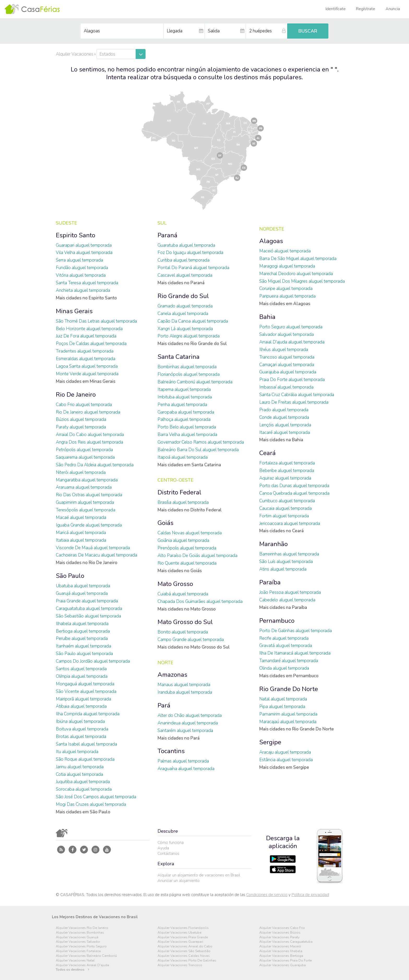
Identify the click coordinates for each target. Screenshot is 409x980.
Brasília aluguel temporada (183, 502)
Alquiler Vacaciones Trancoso (180, 965)
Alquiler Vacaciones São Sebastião (184, 951)
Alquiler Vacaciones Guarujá (77, 937)
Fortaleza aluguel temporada (287, 463)
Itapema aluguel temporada (184, 389)
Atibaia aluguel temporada (81, 706)
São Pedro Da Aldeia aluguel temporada (95, 465)
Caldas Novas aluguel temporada (190, 533)
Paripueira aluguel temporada (287, 296)
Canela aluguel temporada (183, 314)
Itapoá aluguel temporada (183, 457)
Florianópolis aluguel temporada (189, 374)
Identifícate (336, 9)
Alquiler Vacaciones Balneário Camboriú (86, 956)
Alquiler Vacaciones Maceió (280, 946)
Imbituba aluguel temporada (185, 397)
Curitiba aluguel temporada (184, 260)
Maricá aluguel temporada (81, 533)
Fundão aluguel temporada (82, 268)
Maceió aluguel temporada (285, 251)
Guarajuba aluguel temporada (288, 372)
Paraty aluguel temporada (81, 427)
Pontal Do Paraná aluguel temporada (193, 268)
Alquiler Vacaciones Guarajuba (282, 965)
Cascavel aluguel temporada (185, 275)
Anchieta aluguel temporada (83, 290)
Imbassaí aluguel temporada (286, 387)
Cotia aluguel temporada (79, 774)
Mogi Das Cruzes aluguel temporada (91, 804)
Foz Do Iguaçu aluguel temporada (190, 253)
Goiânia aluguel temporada (183, 540)
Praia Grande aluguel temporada (87, 601)
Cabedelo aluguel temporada (287, 600)
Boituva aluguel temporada (82, 729)
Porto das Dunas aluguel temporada (294, 486)
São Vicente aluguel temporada (86, 691)
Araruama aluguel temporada (84, 487)
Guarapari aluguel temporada (84, 245)
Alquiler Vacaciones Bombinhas (80, 933)
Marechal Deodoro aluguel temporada (296, 274)
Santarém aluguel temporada (185, 731)
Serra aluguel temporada (79, 260)
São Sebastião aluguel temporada (88, 616)
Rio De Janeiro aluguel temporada (88, 412)
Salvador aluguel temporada (287, 334)
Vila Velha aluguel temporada (84, 253)
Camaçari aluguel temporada (287, 365)
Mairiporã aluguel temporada (83, 699)
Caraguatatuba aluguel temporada (89, 609)
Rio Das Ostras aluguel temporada (89, 495)
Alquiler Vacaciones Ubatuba (179, 933)
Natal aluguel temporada (283, 699)
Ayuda (163, 848)
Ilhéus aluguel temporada (284, 350)
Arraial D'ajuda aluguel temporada (292, 342)
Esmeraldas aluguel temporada (86, 359)
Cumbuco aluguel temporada (287, 501)
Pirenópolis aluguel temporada (187, 548)
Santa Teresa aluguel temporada (87, 283)
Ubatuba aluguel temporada (83, 586)
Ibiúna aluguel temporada (80, 721)
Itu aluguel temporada (77, 752)
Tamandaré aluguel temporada (289, 661)
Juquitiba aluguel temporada (83, 782)
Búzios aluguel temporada (81, 419)
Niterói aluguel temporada (81, 472)
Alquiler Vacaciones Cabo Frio (282, 928)
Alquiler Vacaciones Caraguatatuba (286, 942)
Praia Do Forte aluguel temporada (292, 380)
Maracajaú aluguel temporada (288, 722)
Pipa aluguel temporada (282, 707)
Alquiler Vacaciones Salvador (78, 942)
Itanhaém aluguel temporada (83, 646)
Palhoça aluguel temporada (184, 419)
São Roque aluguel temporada (85, 759)
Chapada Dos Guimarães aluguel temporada (200, 601)
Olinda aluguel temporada (284, 668)
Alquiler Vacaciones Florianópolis (183, 928)
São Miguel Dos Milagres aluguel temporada (302, 281)
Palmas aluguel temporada (183, 761)
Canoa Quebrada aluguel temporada (294, 493)
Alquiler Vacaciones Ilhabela (281, 951)
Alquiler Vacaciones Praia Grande (183, 937)
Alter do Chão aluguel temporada (190, 715)
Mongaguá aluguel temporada (85, 684)
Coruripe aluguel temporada (286, 289)
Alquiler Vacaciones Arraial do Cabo (185, 946)
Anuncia (393, 9)
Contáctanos (168, 854)
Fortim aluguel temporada (284, 516)
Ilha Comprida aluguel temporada (88, 714)
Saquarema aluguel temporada (85, 457)
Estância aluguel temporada (286, 760)
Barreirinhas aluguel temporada (289, 554)
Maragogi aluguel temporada (287, 266)
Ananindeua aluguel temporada (188, 723)
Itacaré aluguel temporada (285, 432)
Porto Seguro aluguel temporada (291, 327)
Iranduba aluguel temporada (185, 692)
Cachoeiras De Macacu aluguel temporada (97, 555)
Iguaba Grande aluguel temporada (89, 525)
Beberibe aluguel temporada (287, 471)
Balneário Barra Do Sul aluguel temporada (198, 450)
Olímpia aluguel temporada (82, 676)
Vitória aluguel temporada (81, 275)
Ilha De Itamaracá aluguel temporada (295, 653)
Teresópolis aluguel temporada (86, 510)
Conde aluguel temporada (284, 417)
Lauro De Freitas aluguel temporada (294, 402)
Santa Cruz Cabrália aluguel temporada (297, 395)
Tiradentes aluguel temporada (85, 351)
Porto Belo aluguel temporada (187, 427)
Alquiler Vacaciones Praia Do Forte (285, 961)
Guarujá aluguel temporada (82, 593)
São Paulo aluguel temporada (84, 654)
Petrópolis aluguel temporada (84, 450)
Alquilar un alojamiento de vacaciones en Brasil (199, 875)
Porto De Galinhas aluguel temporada (296, 631)
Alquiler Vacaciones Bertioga (281, 956)
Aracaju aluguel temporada (285, 752)
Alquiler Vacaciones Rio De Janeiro (82, 928)
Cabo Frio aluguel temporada (84, 405)
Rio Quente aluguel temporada (187, 563)
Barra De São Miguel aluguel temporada (298, 259)
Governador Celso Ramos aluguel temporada (201, 442)
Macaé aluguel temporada (81, 518)
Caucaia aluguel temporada (285, 508)
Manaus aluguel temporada (184, 685)
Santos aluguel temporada (81, 669)
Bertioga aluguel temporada (83, 631)
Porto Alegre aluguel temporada (189, 336)
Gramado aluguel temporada (185, 306)
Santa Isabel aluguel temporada (86, 744)
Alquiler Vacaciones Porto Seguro (81, 946)
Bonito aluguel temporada (183, 632)
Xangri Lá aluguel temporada (185, 329)
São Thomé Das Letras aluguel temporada (96, 321)
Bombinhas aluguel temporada (187, 367)
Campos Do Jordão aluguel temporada (93, 661)
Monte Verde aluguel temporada (87, 374)
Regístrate (366, 9)
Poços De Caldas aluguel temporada (91, 344)
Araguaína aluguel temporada (186, 769)
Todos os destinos (73, 970)
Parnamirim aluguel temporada (288, 714)
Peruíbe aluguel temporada (82, 639)
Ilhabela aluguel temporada (82, 624)
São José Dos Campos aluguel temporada (96, 797)
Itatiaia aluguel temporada (81, 540)
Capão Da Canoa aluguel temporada (193, 321)
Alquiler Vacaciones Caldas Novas (184, 956)
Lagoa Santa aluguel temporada (87, 366)
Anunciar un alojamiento (179, 881)
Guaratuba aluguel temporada (186, 245)
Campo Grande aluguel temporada (191, 640)
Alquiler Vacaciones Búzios (280, 933)
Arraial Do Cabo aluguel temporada (90, 435)
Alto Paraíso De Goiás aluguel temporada (197, 556)
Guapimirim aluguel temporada (85, 502)
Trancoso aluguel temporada (287, 357)
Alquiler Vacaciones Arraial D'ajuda (82, 965)
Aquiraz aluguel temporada (285, 478)
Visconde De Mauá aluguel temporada (93, 548)
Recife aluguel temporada (284, 638)
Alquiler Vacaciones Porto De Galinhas (187, 961)
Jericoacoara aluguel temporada (290, 524)
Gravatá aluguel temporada (286, 646)
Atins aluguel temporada (283, 569)
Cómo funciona (171, 843)
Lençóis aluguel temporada (285, 425)
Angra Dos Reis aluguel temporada (89, 442)
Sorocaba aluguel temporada (84, 789)
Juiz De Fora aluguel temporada (86, 336)
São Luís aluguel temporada (286, 562)
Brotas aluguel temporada (81, 737)
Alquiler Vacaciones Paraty (279, 937)
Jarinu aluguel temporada (80, 767)
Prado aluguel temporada (284, 410)
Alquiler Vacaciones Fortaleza (78, 951)
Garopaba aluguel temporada (186, 412)
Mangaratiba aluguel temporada (87, 480)
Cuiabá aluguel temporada (183, 594)
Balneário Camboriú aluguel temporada (195, 382)
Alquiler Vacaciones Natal (75, 961)
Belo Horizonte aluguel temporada (89, 329)
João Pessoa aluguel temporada (290, 592)
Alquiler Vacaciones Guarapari (180, 942)
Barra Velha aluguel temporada (187, 435)
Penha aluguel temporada (182, 405)
